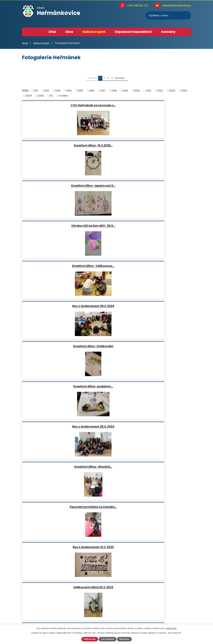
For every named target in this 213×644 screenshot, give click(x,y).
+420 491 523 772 (138, 5)
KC (51, 96)
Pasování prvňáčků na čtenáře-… (106, 386)
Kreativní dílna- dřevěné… (49, 226)
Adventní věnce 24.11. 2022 (163, 266)
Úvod (39, 32)
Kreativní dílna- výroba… (49, 426)
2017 (103, 90)
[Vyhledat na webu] (168, 15)
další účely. (172, 628)
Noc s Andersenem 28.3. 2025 (163, 145)
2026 (41, 96)
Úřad (52, 32)
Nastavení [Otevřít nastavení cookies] (126, 639)
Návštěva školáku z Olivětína (49, 467)
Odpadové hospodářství (133, 32)
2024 (184, 90)
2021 (148, 90)
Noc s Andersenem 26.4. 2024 (163, 186)
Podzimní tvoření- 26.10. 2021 (49, 386)
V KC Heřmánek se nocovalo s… (49, 105)
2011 (36, 90)
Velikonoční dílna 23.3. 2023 (49, 266)
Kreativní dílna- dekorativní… (106, 346)
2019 (125, 90)
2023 (172, 90)
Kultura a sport (94, 32)
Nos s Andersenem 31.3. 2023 (163, 226)
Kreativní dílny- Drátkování (49, 186)
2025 (29, 96)
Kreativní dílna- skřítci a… (49, 306)
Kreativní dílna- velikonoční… (163, 306)
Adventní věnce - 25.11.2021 (163, 346)
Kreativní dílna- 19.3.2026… (106, 105)
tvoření (63, 96)
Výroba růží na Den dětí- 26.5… (49, 145)
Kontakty (168, 32)
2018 (114, 90)
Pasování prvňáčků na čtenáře (163, 426)
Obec (69, 32)
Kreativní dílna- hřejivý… (106, 266)
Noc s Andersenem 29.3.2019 (163, 467)
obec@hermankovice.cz (176, 5)
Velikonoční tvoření (106, 467)
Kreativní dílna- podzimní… (106, 186)
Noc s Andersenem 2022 (49, 346)
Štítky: (26, 90)
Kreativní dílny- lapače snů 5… (163, 105)
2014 (69, 90)
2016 (92, 90)
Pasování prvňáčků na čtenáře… (106, 226)
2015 (80, 90)
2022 (160, 90)
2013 (58, 90)
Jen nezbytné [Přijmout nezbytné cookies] (108, 639)
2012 (46, 90)
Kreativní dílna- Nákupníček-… (106, 426)
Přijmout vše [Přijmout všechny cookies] (89, 639)
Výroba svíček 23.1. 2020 (163, 386)
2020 (137, 90)
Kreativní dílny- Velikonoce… (106, 145)
